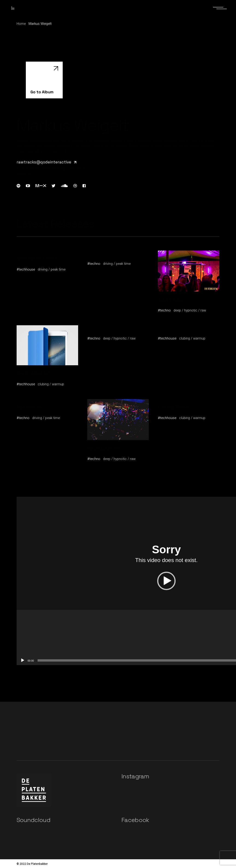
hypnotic (191, 310)
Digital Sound (29, 407)
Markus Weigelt (31, 263)
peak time (58, 269)
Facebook (135, 820)
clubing (43, 384)
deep (177, 310)
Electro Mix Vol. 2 (33, 373)
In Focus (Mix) (171, 328)
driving (43, 269)
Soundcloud (34, 820)
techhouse (27, 269)
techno (95, 264)
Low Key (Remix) (174, 407)
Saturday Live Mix (104, 448)
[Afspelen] (23, 660)
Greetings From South (37, 259)
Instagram (135, 776)
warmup (58, 384)
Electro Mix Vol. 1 (103, 328)
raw (203, 310)
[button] (166, 581)
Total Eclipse (170, 300)
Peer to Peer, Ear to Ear (109, 253)
